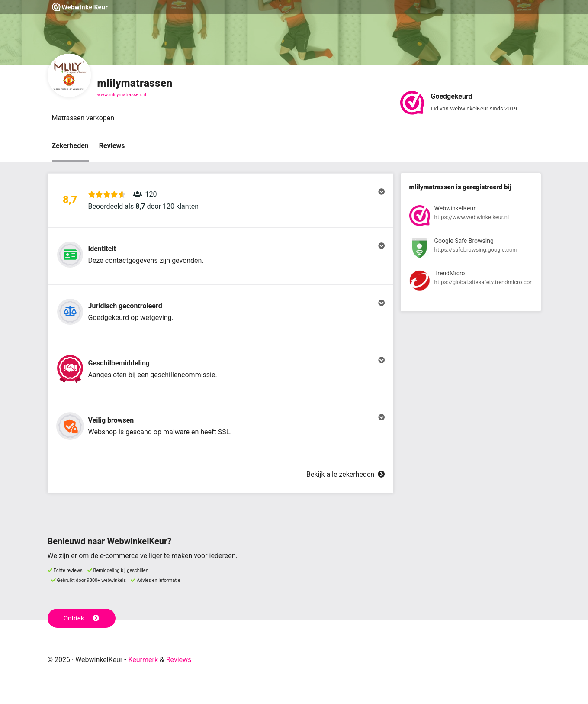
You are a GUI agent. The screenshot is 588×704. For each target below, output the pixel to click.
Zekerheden (70, 146)
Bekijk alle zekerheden (345, 474)
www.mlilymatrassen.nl (122, 95)
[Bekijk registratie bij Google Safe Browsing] (471, 250)
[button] (220, 200)
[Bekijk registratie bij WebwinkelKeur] (471, 217)
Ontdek (82, 618)
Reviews (112, 146)
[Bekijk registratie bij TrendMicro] (471, 282)
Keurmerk (143, 660)
